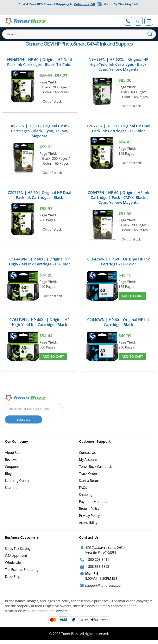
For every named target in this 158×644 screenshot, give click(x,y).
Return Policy (89, 509)
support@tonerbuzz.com (104, 585)
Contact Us (87, 453)
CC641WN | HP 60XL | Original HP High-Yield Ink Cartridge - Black (39, 322)
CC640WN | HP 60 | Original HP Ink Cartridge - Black (118, 322)
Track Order (88, 474)
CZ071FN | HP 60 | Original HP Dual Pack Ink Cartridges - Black (39, 195)
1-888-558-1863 (97, 567)
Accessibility (88, 523)
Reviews (11, 460)
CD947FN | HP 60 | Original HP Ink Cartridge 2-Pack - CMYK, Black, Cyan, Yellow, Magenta (119, 197)
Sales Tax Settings (19, 549)
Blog (8, 474)
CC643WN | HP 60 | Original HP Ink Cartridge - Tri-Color (118, 262)
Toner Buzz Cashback (95, 467)
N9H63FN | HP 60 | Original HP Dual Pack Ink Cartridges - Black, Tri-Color (40, 62)
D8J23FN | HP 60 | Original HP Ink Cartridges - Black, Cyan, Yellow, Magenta (39, 131)
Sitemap (11, 488)
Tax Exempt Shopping (22, 570)
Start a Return (90, 481)
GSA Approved (16, 556)
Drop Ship (13, 577)
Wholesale (13, 563)
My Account (88, 460)
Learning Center (17, 481)
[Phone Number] (128, 21)
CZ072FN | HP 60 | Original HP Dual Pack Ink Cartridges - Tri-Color (119, 128)
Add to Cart (132, 296)
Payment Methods (93, 502)
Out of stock (52, 101)
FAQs (83, 488)
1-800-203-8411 (97, 560)
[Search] (79, 34)
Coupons (12, 467)
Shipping (86, 495)
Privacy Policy (89, 516)
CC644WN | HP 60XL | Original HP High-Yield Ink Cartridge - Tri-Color (39, 262)
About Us (12, 453)
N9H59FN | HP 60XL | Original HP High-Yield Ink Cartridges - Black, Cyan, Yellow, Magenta (119, 64)
